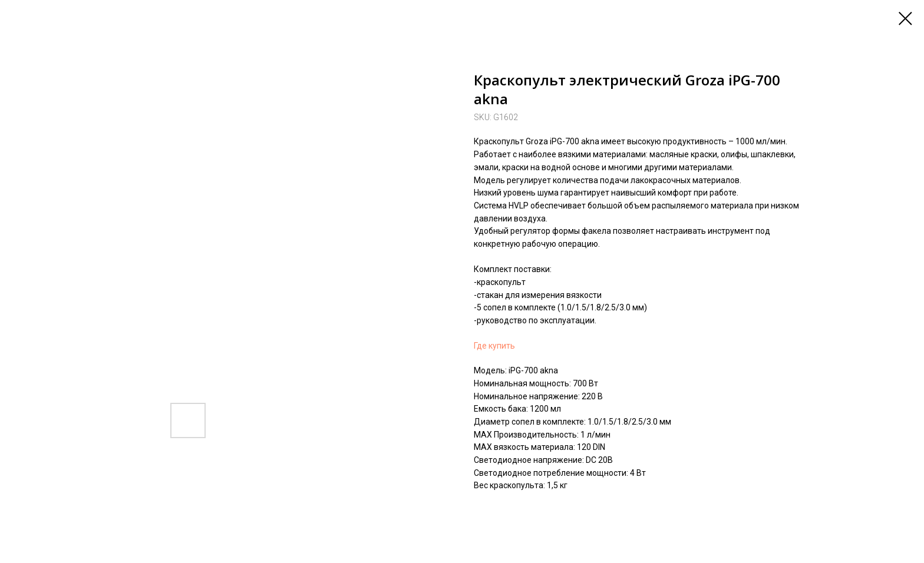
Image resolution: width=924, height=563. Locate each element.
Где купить (494, 346)
